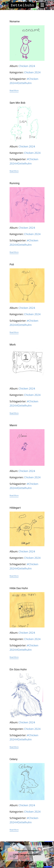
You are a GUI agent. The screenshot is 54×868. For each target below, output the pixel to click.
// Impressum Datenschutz (27, 851)
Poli (12, 264)
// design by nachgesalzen (30, 854)
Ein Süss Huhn (18, 669)
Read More (14, 90)
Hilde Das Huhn (19, 588)
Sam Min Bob (17, 103)
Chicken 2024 (27, 66)
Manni (13, 425)
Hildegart (15, 508)
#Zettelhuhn (24, 83)
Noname (15, 21)
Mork (13, 345)
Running (15, 183)
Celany (14, 759)
